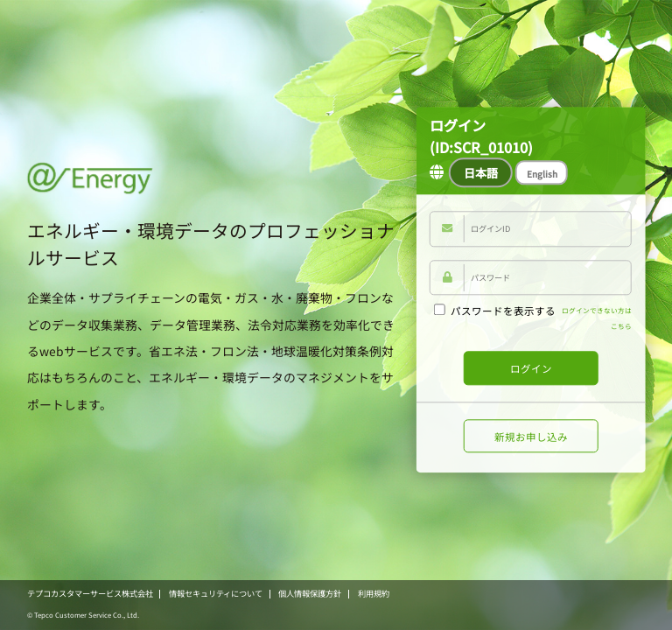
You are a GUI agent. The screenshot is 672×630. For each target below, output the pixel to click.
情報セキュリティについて (216, 593)
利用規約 (374, 593)
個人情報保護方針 (310, 593)
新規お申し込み (531, 437)
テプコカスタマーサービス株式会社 (90, 593)
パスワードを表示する (495, 311)
